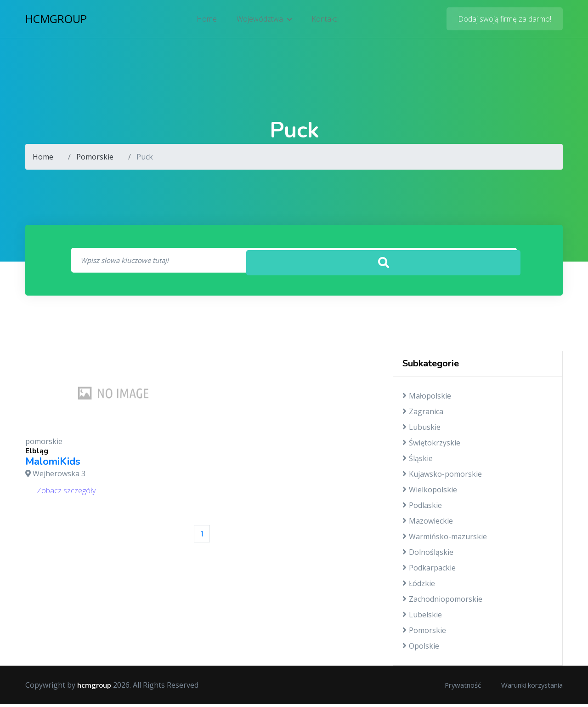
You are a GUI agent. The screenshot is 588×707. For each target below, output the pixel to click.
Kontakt (323, 21)
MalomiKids (53, 464)
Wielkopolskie (430, 492)
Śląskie (418, 461)
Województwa (264, 21)
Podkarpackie (429, 570)
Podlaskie (422, 508)
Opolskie (421, 649)
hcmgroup (56, 20)
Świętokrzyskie (431, 445)
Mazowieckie (428, 524)
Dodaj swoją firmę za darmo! (505, 21)
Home (208, 21)
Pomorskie (95, 157)
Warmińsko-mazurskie (445, 539)
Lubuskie (421, 430)
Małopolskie (427, 399)
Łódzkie (419, 586)
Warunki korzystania (527, 688)
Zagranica (423, 414)
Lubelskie (422, 617)
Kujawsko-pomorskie (442, 477)
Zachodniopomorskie (442, 602)
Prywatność (451, 688)
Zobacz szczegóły (66, 493)
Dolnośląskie (428, 555)
